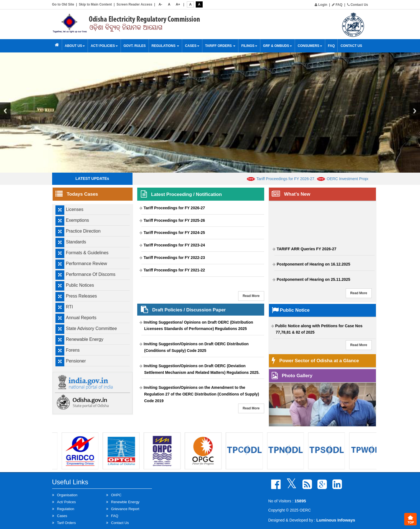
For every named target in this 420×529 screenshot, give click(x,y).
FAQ (337, 5)
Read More (251, 296)
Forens (73, 350)
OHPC (116, 495)
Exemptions (78, 220)
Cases (192, 46)
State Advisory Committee (91, 328)
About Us (75, 46)
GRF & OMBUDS (278, 46)
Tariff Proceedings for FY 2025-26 (174, 220)
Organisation (67, 495)
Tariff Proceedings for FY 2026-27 (174, 208)
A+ (178, 4)
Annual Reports (81, 318)
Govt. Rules (135, 46)
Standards (76, 242)
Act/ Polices (67, 502)
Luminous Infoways (336, 520)
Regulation (66, 509)
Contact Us (358, 5)
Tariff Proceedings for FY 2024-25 (174, 233)
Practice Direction (83, 231)
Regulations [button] (166, 46)
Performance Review (87, 264)
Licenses (75, 209)
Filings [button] (249, 46)
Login (321, 5)
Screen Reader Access (134, 4)
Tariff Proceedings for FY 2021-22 (174, 270)
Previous (5, 111)
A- (160, 4)
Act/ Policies (104, 46)
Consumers (310, 46)
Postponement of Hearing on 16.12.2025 (313, 266)
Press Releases (82, 296)
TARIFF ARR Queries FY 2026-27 (306, 250)
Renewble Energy (125, 502)
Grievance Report (125, 509)
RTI (69, 307)
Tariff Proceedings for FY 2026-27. (291, 179)
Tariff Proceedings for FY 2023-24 (174, 245)
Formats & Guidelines (87, 253)
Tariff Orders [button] (220, 46)
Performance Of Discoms (91, 274)
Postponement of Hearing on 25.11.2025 (313, 281)
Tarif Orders (67, 523)
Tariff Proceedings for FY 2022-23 (174, 258)
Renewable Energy (85, 339)
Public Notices (80, 285)
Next (415, 111)
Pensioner (76, 361)
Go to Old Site (63, 4)
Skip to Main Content (95, 4)
